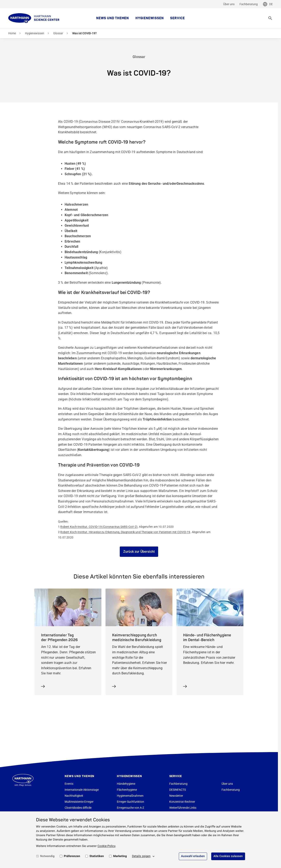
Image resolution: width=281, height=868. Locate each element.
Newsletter (176, 796)
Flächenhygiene (127, 790)
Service (177, 18)
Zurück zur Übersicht (139, 552)
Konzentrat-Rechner (182, 802)
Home (12, 33)
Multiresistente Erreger (79, 802)
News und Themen (113, 18)
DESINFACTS (178, 790)
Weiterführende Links (183, 808)
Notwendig (47, 856)
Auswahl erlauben (193, 856)
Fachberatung (249, 4)
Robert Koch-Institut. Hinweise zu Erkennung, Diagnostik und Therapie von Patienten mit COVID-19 (125, 532)
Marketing (120, 856)
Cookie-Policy (106, 846)
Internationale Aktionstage (82, 790)
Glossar (58, 33)
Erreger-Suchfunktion (130, 802)
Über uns (229, 4)
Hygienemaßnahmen (130, 796)
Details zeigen (141, 856)
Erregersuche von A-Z (130, 808)
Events (69, 784)
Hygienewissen (149, 18)
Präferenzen (72, 856)
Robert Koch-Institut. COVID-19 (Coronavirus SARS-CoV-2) (99, 527)
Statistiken (97, 856)
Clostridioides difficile (78, 808)
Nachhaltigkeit (74, 796)
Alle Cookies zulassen (228, 856)
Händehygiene (126, 784)
